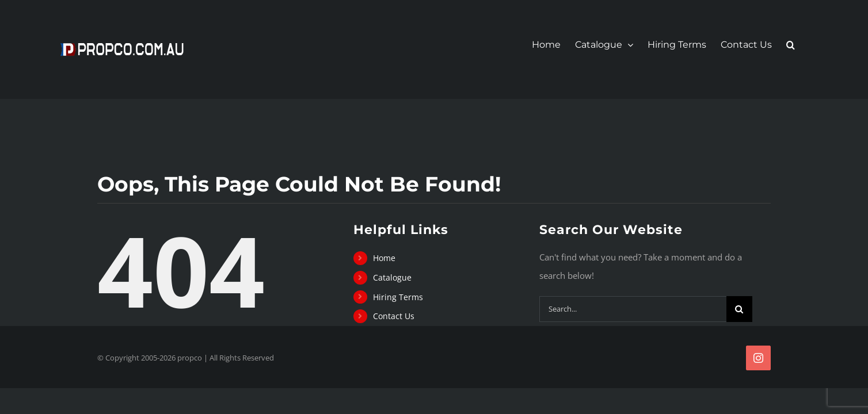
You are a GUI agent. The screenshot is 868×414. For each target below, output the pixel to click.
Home (384, 258)
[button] (805, 45)
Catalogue (392, 277)
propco (190, 358)
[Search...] (633, 309)
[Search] (739, 309)
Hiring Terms (398, 297)
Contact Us (394, 316)
